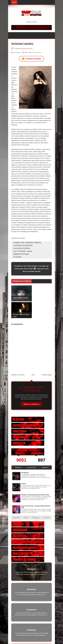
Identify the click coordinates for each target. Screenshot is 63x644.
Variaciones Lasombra (18, 238)
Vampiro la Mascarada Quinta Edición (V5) (35, 478)
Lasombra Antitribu (22, 248)
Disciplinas (25, 456)
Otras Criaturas (32, 629)
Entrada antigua (47, 358)
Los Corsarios (19, 251)
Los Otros (46, 501)
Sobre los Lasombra (36, 52)
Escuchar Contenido (31, 59)
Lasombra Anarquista (23, 245)
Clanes (24, 467)
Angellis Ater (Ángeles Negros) (27, 242)
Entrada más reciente (18, 358)
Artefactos (16, 501)
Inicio (33, 358)
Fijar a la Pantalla (31, 387)
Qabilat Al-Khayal (21, 254)
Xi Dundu (17, 257)
